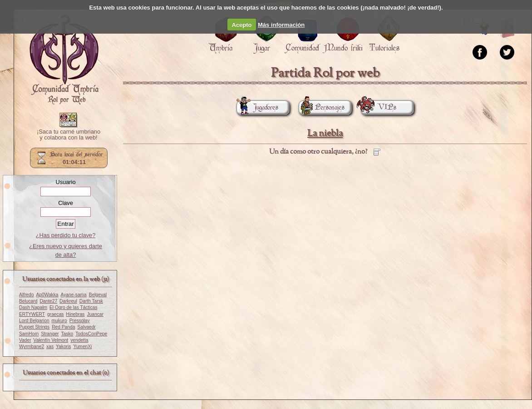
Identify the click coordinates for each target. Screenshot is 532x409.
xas (50, 347)
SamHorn (29, 334)
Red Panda (63, 327)
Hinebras (75, 314)
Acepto (242, 25)
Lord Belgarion (34, 321)
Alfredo (26, 295)
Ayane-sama (74, 295)
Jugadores (257, 107)
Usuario (65, 182)
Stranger (50, 334)
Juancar (95, 314)
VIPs (379, 107)
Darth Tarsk (91, 301)
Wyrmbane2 (32, 347)
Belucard (28, 301)
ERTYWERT (32, 314)
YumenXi (82, 347)
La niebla (325, 133)
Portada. (64, 60)
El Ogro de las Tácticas (74, 307)
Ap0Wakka (47, 295)
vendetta (79, 340)
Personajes (322, 107)
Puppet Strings (34, 327)
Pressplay (80, 321)
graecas (55, 314)
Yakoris (63, 347)
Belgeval (98, 295)
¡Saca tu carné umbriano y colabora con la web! (69, 135)
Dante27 (48, 301)
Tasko (67, 334)
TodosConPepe (91, 334)
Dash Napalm (33, 307)
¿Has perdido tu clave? (66, 235)
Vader (25, 340)
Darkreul (68, 301)
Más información (281, 25)
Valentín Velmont (51, 340)
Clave (66, 203)
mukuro (59, 321)
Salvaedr (86, 327)
